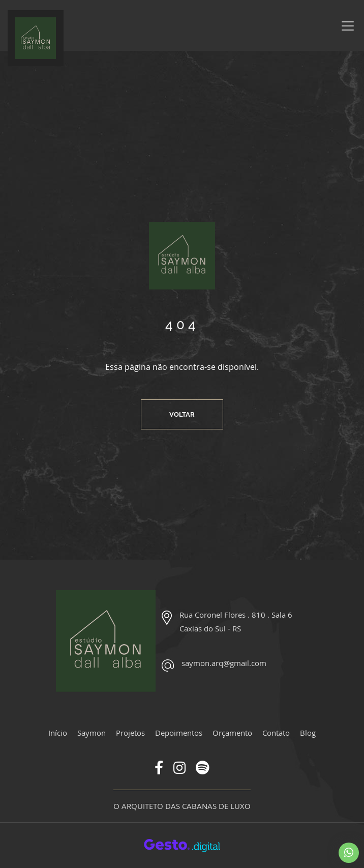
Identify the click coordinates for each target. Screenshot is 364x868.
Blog (308, 733)
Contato (276, 733)
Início (58, 733)
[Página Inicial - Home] (36, 38)
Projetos (130, 733)
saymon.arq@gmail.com (224, 663)
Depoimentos (179, 733)
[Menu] (348, 26)
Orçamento (232, 733)
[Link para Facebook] (159, 770)
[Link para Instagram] (179, 770)
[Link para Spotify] (203, 770)
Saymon (92, 733)
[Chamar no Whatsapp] (349, 853)
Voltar (182, 414)
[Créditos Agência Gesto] (182, 845)
